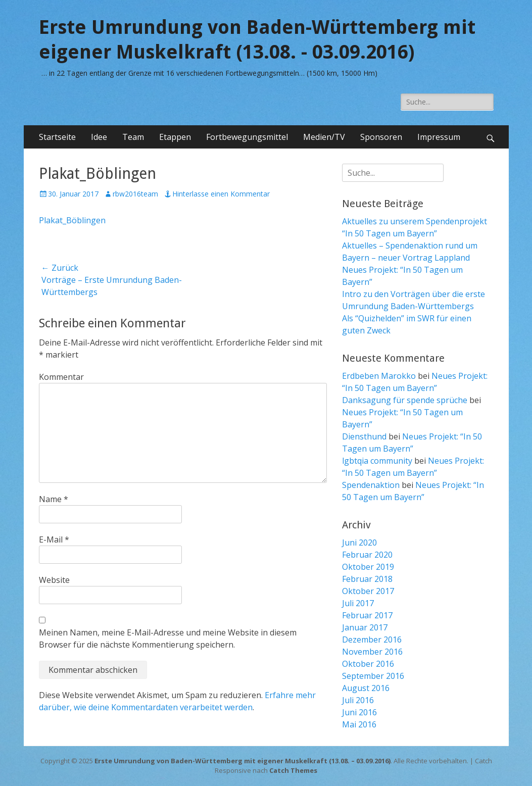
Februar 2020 (367, 555)
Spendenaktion (371, 485)
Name (54, 499)
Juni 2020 (359, 543)
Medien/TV (324, 137)
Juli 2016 (358, 700)
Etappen (175, 137)
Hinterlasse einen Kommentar (221, 194)
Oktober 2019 (368, 567)
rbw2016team (135, 194)
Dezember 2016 (372, 640)
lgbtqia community (377, 461)
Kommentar (61, 377)
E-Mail (54, 539)
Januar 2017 (365, 627)
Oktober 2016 (368, 664)
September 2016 (373, 676)
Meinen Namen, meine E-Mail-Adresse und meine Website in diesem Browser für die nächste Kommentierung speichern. (168, 638)
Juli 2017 (358, 603)
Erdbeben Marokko (379, 376)
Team (133, 137)
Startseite (57, 137)
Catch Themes (293, 770)
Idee (99, 137)
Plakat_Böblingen (72, 220)
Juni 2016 (359, 712)
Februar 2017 (367, 615)
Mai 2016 (359, 724)
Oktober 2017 (368, 591)
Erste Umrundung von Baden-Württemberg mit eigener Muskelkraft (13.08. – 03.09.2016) (243, 761)
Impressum (439, 137)
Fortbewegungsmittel (247, 137)
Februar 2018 (367, 579)
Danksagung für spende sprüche (405, 400)
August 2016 (366, 688)
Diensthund (364, 436)
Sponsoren (381, 137)
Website (54, 580)
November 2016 (372, 652)
